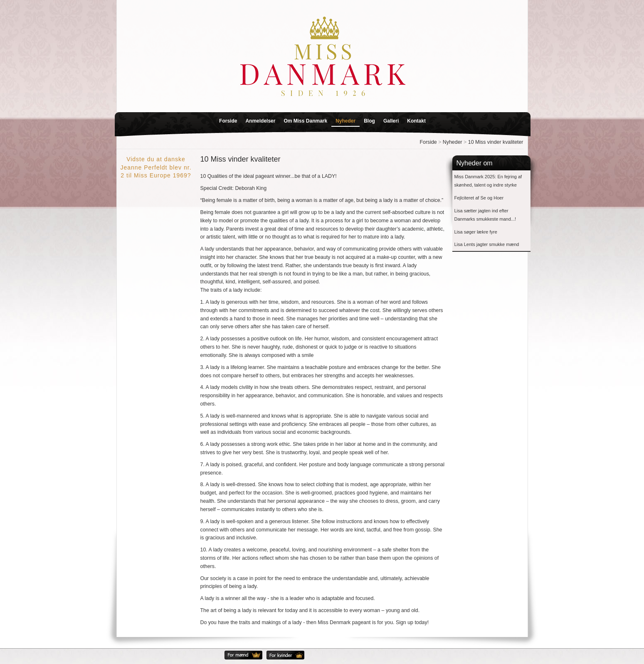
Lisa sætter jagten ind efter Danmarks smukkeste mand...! (485, 215)
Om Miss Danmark (305, 121)
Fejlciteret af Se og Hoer (479, 198)
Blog (369, 121)
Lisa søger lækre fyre (476, 232)
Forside (228, 121)
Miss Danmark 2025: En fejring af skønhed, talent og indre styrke (488, 181)
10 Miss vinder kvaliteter (496, 142)
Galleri (391, 121)
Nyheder (345, 121)
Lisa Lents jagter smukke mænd (487, 244)
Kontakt (416, 121)
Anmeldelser (260, 121)
